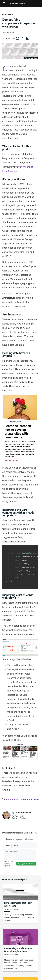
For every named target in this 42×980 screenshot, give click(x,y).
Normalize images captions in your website (18, 904)
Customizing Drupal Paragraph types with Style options (19, 950)
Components (8, 15)
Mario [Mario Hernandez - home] (18, 3)
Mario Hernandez (22, 813)
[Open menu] (4, 3)
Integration (26, 799)
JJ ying (31, 58)
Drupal (36, 799)
